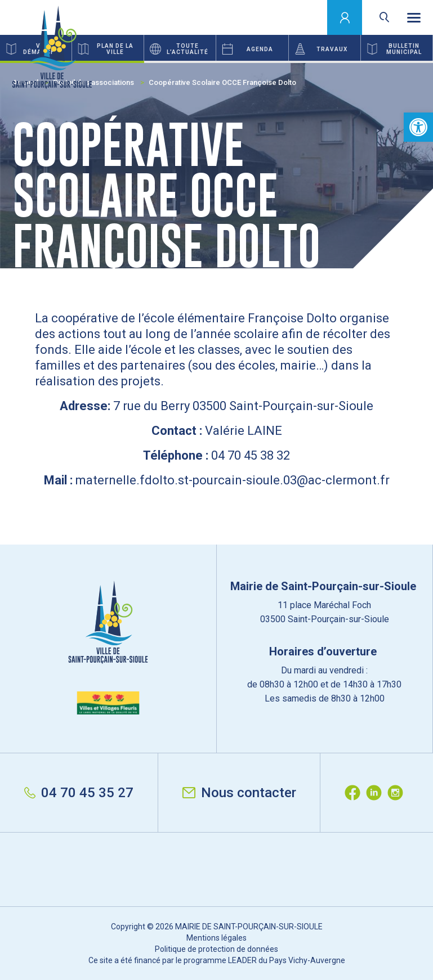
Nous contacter (239, 793)
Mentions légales (216, 938)
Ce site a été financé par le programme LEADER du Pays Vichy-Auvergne (217, 960)
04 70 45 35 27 (79, 793)
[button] (418, 127)
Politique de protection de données (216, 949)
